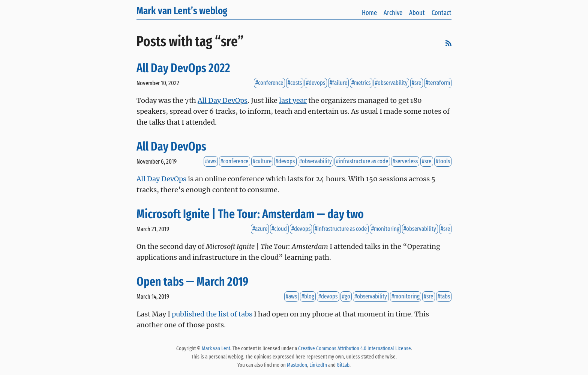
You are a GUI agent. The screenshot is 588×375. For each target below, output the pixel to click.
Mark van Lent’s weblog (182, 11)
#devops (316, 83)
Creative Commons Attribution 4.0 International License (355, 349)
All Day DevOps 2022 (183, 68)
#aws (211, 162)
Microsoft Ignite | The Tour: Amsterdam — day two (250, 214)
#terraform (438, 83)
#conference (269, 83)
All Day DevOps (223, 100)
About (417, 13)
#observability (391, 83)
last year (293, 100)
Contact (442, 13)
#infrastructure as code (362, 162)
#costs (295, 83)
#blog (308, 297)
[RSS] (448, 44)
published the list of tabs (212, 314)
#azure (260, 229)
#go (346, 297)
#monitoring (385, 229)
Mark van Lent (216, 349)
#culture (262, 162)
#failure (338, 83)
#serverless (405, 162)
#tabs (444, 297)
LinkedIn (318, 365)
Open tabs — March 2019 (192, 282)
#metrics (361, 83)
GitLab (343, 365)
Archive (393, 13)
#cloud (279, 229)
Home (369, 13)
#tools (443, 162)
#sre (416, 83)
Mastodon (297, 365)
